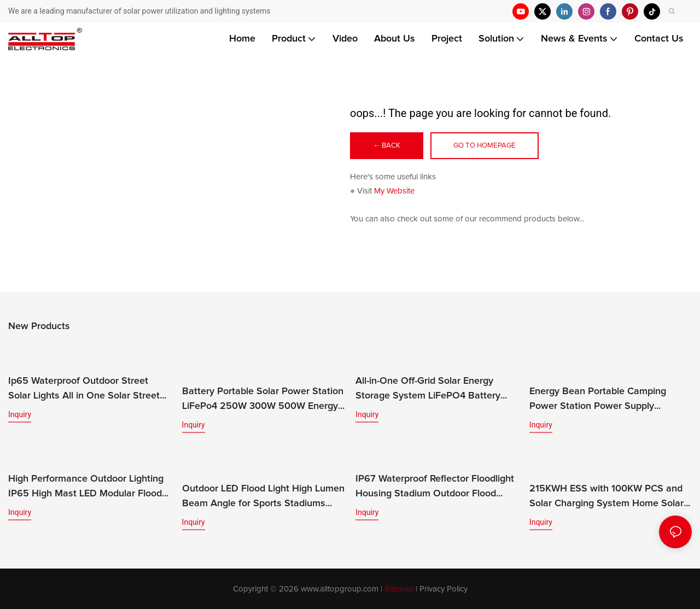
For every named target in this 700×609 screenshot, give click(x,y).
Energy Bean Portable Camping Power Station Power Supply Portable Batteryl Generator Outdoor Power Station (609, 400)
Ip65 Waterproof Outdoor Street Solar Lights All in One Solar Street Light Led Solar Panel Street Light (84, 390)
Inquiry (20, 415)
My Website (394, 192)
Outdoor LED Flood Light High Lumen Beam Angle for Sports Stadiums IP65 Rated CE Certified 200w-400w (263, 497)
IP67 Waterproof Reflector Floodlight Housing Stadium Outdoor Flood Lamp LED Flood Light (435, 487)
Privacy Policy (444, 588)
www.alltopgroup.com (340, 588)
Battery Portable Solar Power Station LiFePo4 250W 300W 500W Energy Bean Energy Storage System (263, 390)
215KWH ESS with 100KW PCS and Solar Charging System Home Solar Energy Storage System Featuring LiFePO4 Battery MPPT (606, 497)
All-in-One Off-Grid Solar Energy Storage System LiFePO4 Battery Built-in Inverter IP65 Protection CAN (436, 390)
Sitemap (399, 588)
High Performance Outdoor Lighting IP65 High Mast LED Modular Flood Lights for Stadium (86, 487)
